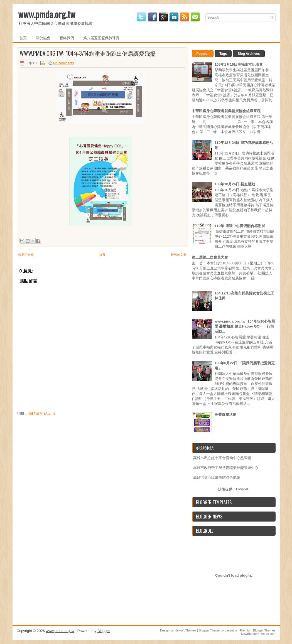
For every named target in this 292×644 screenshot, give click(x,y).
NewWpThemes (185, 630)
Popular (203, 54)
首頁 (23, 38)
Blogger (242, 489)
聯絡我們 (67, 38)
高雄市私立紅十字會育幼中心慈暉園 (222, 458)
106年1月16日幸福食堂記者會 (239, 64)
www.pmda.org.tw (47, 14)
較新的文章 (26, 255)
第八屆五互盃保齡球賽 (101, 38)
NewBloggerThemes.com (258, 634)
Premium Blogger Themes (258, 630)
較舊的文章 (179, 255)
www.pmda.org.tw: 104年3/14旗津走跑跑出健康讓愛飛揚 (88, 53)
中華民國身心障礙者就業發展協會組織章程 (226, 111)
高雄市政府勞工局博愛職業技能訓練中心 (226, 468)
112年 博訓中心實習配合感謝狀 (240, 226)
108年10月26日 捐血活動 (235, 184)
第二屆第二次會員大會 (210, 257)
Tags (223, 54)
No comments (63, 63)
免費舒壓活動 (225, 415)
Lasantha (231, 630)
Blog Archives (249, 54)
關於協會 (43, 38)
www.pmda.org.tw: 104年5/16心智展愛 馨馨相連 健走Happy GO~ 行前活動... (245, 326)
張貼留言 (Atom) (42, 413)
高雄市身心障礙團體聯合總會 (217, 477)
